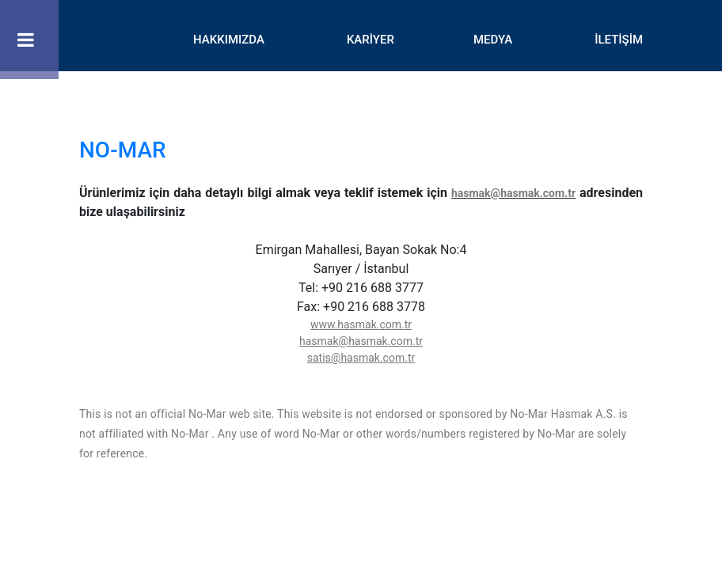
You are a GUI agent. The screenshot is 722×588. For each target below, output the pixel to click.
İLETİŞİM (619, 40)
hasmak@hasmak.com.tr (513, 193)
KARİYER (370, 40)
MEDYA (493, 40)
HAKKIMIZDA (229, 40)
